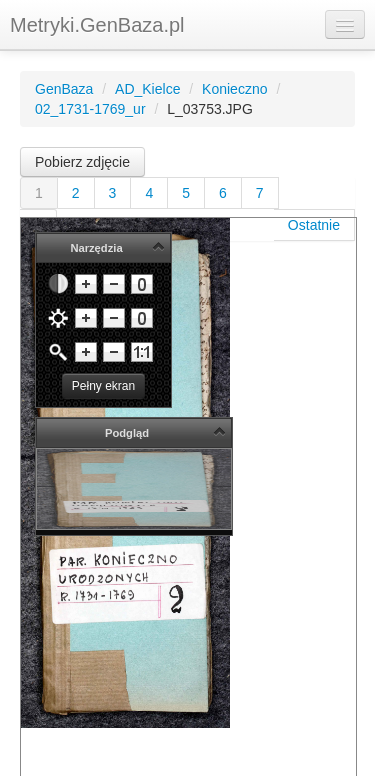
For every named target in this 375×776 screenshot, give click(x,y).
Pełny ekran (103, 386)
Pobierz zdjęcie (82, 162)
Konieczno (234, 89)
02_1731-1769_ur (90, 109)
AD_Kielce (147, 89)
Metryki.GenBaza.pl (97, 25)
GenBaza (64, 89)
